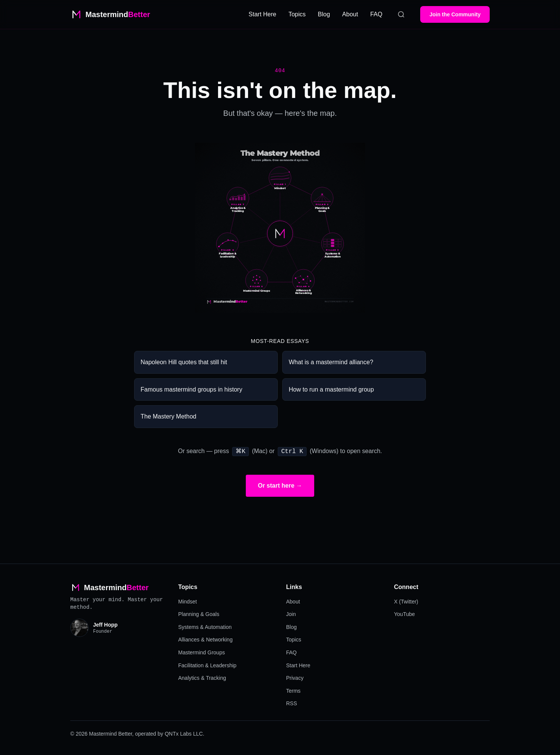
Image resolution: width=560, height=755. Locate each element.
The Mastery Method (168, 416)
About (350, 14)
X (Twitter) (406, 601)
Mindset (187, 601)
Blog (324, 14)
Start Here (262, 14)
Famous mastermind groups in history (191, 389)
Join (291, 613)
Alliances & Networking (205, 639)
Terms (293, 690)
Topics (297, 14)
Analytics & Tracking (202, 677)
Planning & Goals (199, 613)
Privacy (295, 677)
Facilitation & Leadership (207, 665)
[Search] (401, 14)
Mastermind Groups (202, 652)
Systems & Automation (205, 626)
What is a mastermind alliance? (331, 362)
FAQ (376, 14)
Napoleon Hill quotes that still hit (184, 362)
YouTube (404, 613)
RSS (292, 703)
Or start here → (280, 485)
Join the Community (455, 14)
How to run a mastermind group (331, 389)
